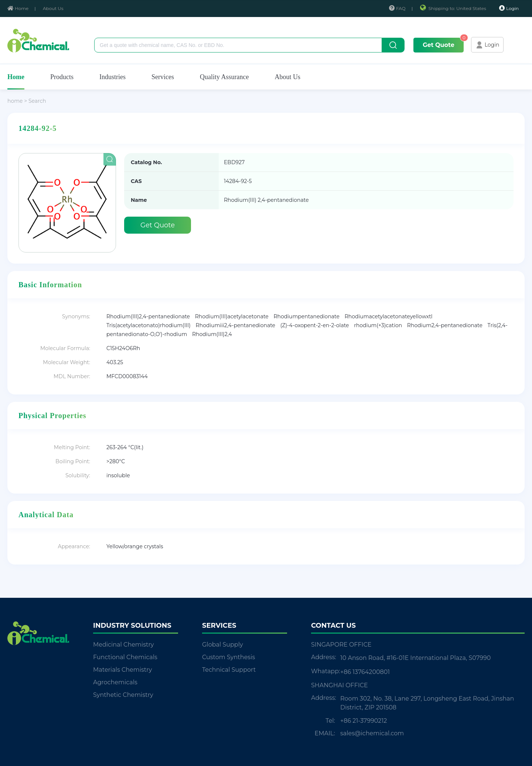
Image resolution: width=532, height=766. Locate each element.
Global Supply (223, 645)
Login (509, 8)
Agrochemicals (115, 682)
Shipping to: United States (453, 8)
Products (62, 77)
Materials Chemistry (122, 670)
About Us (53, 8)
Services (163, 77)
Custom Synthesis (229, 657)
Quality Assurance (224, 77)
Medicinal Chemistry (123, 645)
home (15, 101)
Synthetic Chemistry (123, 695)
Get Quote (439, 45)
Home (18, 8)
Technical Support (229, 670)
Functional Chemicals (125, 657)
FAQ (397, 8)
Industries (112, 77)
